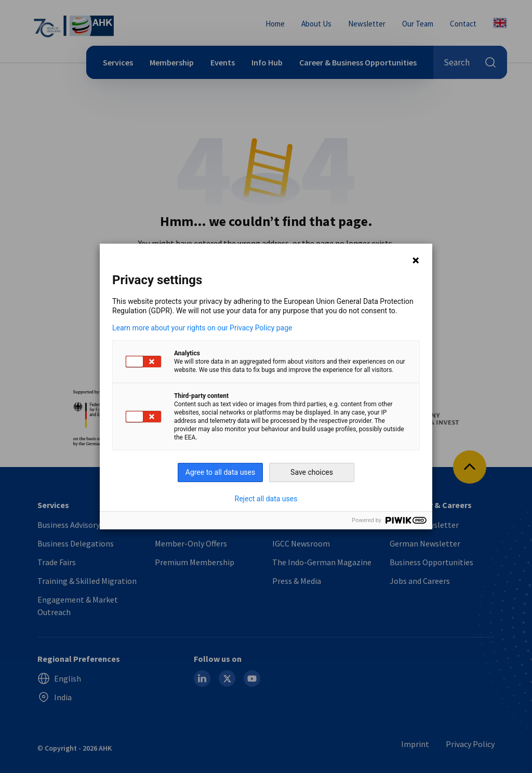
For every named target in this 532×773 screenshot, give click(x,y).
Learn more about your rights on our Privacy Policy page (202, 328)
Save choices (312, 472)
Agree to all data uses (221, 472)
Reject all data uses (266, 499)
